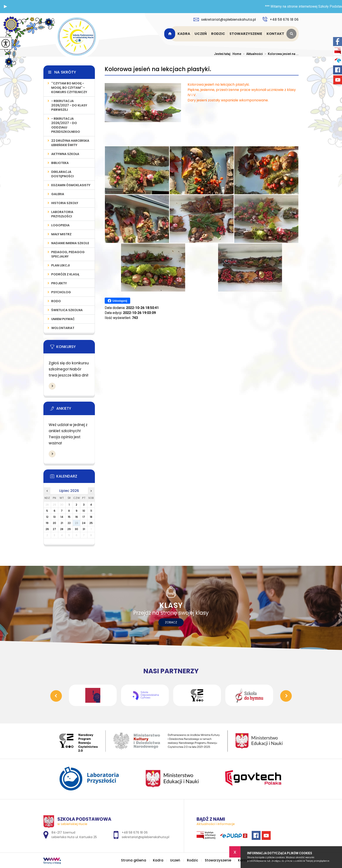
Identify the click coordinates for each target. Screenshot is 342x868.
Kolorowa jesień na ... (281, 54)
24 (84, 523)
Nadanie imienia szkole (70, 243)
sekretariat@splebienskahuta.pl (225, 20)
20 (54, 523)
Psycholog (61, 292)
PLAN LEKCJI (61, 265)
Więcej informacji (52, 386)
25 (91, 523)
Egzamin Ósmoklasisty (71, 185)
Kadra (184, 34)
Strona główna (170, 34)
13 (54, 517)
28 (62, 529)
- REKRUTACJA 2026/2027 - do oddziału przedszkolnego (66, 125)
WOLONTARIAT (63, 328)
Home (237, 54)
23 (76, 523)
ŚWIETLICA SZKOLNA (67, 310)
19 (47, 523)
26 (47, 529)
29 (69, 529)
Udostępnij (117, 301)
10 (84, 511)
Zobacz (171, 622)
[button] (5, 7)
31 (84, 529)
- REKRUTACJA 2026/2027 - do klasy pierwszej (69, 105)
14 (62, 517)
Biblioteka (60, 163)
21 (62, 523)
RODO (56, 301)
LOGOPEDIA (60, 225)
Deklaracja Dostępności (62, 174)
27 (54, 529)
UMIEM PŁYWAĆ (63, 319)
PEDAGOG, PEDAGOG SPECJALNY (68, 254)
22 (69, 523)
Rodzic (218, 34)
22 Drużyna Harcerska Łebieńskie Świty (70, 143)
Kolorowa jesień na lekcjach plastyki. (158, 69)
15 (69, 517)
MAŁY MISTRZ (61, 234)
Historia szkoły (65, 203)
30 (76, 529)
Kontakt (275, 34)
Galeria (58, 194)
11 (91, 511)
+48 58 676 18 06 (280, 19)
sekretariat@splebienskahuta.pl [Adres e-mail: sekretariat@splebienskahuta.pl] (145, 837)
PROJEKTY (59, 283)
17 (84, 517)
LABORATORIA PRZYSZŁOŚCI (62, 214)
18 (91, 517)
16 (77, 517)
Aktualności (252, 54)
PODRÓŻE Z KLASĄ (65, 274)
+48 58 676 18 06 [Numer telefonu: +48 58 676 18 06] (135, 832)
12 (47, 517)
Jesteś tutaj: (223, 54)
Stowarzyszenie (246, 34)
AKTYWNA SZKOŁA (65, 154)
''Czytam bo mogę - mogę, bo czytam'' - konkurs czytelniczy (69, 88)
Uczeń (201, 34)
